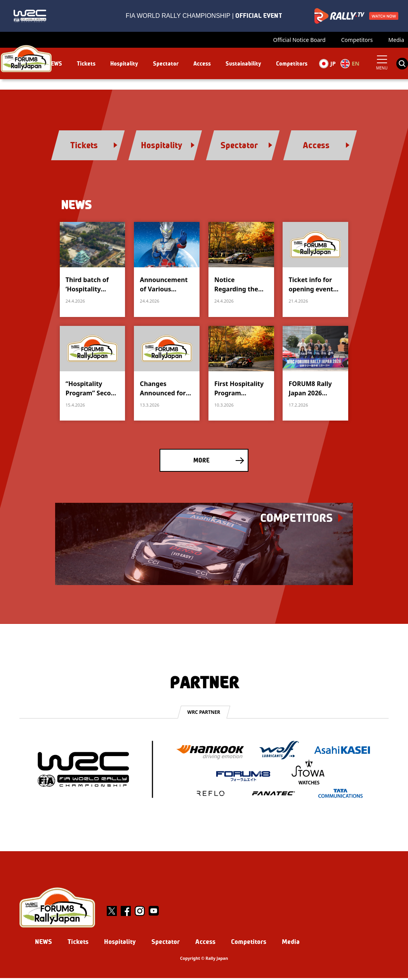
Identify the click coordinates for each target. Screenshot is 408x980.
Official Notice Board (299, 40)
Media (396, 40)
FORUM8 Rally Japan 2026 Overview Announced (310, 390)
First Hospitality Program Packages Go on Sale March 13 (239, 390)
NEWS (54, 63)
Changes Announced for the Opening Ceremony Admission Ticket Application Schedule (166, 390)
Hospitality (124, 63)
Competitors (357, 40)
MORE (201, 462)
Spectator (165, 63)
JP (327, 64)
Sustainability (243, 63)
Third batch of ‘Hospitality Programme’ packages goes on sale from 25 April (89, 286)
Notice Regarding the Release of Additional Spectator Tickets (241, 286)
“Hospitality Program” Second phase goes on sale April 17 (92, 390)
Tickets (86, 63)
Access (202, 63)
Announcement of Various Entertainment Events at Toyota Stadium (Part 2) (165, 286)
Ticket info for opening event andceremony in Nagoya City (313, 286)
